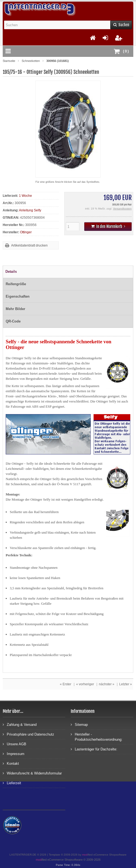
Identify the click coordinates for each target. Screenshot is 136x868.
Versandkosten (122, 209)
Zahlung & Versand (20, 724)
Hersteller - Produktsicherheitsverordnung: (97, 737)
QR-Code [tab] (13, 321)
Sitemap (79, 724)
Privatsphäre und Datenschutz (28, 734)
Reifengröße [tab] (16, 284)
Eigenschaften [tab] (18, 296)
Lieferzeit (12, 783)
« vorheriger (85, 684)
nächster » (107, 684)
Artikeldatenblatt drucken (29, 245)
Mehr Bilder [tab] (15, 309)
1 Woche (25, 196)
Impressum (14, 754)
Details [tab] (11, 272)
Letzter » (126, 684)
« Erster (66, 684)
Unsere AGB (14, 744)
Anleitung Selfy (30, 210)
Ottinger (26, 232)
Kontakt (11, 763)
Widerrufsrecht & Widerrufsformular (32, 773)
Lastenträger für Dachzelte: (94, 749)
